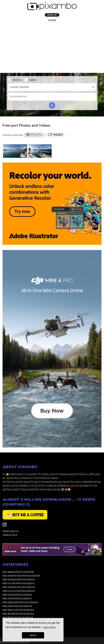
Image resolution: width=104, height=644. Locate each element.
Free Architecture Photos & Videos (21, 576)
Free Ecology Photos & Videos (19, 591)
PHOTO (15, 80)
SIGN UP (52, 15)
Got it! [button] (33, 635)
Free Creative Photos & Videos (19, 587)
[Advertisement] (52, 49)
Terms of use (10, 535)
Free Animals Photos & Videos (18, 572)
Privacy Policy (10, 531)
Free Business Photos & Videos (19, 580)
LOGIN (52, 20)
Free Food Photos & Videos (17, 599)
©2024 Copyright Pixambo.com (15, 642)
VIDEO (30, 80)
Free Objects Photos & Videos (18, 610)
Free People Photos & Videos (18, 618)
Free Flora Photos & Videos (17, 595)
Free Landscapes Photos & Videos (20, 603)
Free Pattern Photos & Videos (18, 614)
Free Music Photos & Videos (17, 606)
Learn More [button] (49, 627)
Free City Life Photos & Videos (18, 584)
